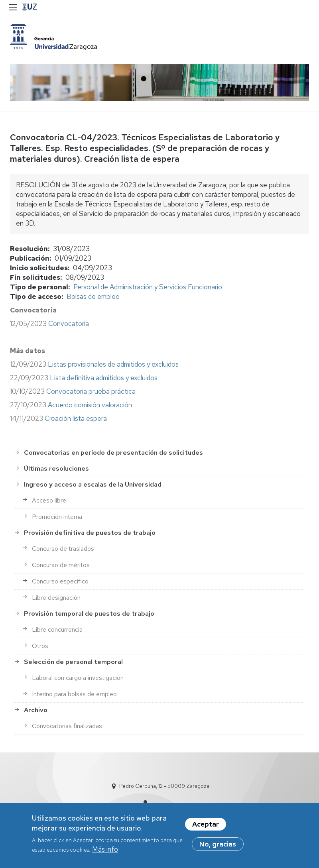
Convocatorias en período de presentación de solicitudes (113, 453)
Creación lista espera (75, 418)
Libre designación (56, 598)
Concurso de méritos (61, 565)
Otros (40, 646)
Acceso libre (49, 500)
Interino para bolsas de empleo (74, 694)
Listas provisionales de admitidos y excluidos (113, 364)
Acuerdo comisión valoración (90, 405)
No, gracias (218, 847)
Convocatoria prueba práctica (91, 391)
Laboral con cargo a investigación (78, 678)
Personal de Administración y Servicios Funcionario (148, 287)
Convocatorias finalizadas (67, 726)
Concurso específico (60, 581)
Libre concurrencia (57, 629)
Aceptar (206, 827)
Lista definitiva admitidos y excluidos (104, 378)
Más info (105, 853)
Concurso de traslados (63, 549)
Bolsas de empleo (93, 297)
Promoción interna (57, 517)
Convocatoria (69, 324)
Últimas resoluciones (56, 468)
